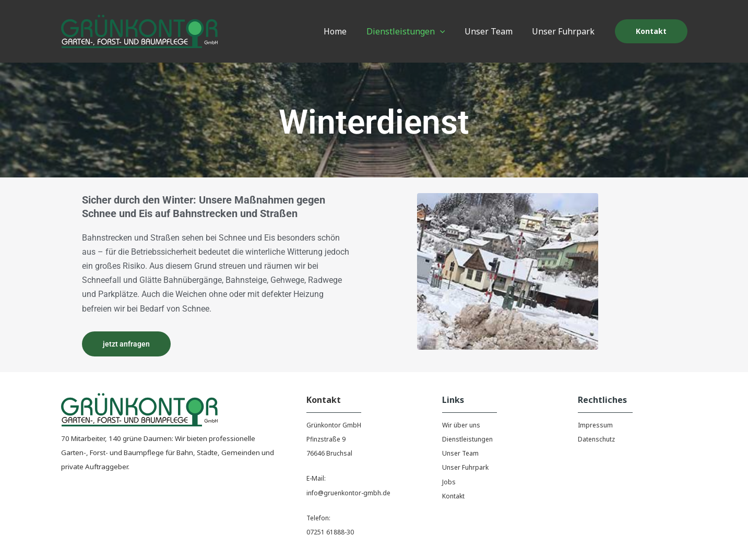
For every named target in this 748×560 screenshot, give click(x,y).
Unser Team (460, 453)
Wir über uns (461, 425)
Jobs (449, 482)
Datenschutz (596, 439)
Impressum (595, 425)
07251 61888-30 (330, 532)
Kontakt (453, 496)
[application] (447, 31)
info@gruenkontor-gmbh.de (348, 493)
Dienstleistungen (467, 439)
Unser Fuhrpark (465, 467)
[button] (651, 31)
